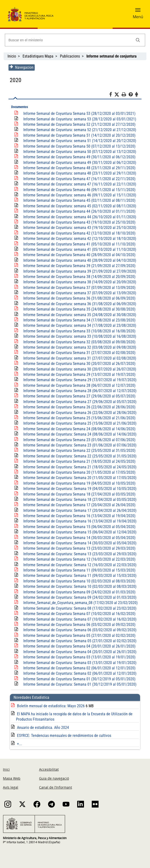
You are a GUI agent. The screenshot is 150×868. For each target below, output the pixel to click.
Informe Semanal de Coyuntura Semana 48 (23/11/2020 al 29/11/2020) (78, 168)
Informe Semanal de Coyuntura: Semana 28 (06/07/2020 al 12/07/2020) (79, 391)
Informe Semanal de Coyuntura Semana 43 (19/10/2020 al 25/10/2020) (78, 222)
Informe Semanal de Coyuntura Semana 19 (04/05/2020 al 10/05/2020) (78, 483)
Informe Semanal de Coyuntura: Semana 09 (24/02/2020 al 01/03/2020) (79, 597)
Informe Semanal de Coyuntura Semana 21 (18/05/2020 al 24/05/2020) (78, 461)
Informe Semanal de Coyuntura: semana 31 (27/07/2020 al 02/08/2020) (79, 358)
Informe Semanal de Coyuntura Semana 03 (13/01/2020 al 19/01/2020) (78, 657)
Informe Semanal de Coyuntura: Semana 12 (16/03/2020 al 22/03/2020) (79, 565)
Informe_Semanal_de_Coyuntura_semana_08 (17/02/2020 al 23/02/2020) (79, 603)
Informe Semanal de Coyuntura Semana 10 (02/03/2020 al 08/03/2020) (78, 581)
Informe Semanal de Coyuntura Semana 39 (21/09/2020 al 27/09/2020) (78, 266)
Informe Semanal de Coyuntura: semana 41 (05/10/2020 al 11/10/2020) (79, 249)
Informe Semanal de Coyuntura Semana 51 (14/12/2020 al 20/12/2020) (78, 135)
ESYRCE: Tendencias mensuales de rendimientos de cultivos (63, 736)
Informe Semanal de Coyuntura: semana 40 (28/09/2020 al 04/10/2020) (79, 260)
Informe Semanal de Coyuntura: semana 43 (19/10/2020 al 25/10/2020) (79, 228)
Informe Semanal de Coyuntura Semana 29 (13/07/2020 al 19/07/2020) (78, 375)
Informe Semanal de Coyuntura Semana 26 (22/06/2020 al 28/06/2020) (78, 407)
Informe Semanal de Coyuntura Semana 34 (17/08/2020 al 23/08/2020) (78, 320)
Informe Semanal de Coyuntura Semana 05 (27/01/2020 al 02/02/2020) (78, 636)
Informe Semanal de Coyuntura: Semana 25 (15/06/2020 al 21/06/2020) (79, 423)
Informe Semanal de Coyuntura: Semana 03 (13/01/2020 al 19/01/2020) (79, 663)
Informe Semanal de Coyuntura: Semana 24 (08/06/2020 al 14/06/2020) (79, 434)
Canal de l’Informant (56, 787)
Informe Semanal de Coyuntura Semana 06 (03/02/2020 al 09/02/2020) (78, 625)
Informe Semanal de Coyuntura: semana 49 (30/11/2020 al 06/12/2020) (79, 163)
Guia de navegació (54, 778)
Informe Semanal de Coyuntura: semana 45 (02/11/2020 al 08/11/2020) (79, 206)
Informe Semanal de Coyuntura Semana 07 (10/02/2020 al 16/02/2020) (78, 614)
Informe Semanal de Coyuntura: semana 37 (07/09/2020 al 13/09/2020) (79, 293)
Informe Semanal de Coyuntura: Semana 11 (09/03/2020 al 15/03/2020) (79, 576)
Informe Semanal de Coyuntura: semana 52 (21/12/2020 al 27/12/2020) (79, 130)
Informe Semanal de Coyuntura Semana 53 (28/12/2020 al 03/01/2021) (78, 114)
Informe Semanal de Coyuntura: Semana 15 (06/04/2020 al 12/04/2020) (79, 532)
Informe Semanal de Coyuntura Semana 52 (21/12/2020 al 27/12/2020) (78, 124)
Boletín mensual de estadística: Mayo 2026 (50, 706)
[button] (138, 11)
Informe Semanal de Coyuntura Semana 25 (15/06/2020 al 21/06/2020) (78, 418)
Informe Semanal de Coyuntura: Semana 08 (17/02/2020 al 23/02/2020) (79, 608)
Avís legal (11, 787)
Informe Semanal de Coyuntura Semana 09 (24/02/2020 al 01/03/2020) (78, 592)
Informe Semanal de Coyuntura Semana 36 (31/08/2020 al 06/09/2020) (78, 298)
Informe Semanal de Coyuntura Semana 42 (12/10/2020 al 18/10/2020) (78, 233)
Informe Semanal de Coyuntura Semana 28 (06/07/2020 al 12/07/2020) (78, 385)
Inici (6, 769)
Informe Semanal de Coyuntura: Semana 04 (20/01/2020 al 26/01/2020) (79, 652)
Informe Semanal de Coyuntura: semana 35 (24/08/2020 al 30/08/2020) (79, 315)
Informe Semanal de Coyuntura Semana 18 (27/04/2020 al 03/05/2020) (78, 494)
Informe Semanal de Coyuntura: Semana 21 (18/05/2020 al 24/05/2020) (79, 467)
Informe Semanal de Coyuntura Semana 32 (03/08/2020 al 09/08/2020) (78, 342)
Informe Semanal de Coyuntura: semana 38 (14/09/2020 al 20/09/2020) (79, 282)
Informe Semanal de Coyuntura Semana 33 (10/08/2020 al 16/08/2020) (78, 331)
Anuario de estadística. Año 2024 (42, 728)
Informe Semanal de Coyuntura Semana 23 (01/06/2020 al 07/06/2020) (78, 440)
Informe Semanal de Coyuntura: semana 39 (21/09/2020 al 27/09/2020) (79, 271)
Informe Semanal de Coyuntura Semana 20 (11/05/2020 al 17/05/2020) (78, 472)
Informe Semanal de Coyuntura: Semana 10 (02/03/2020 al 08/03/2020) (79, 586)
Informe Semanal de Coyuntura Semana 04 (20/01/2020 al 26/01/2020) (78, 646)
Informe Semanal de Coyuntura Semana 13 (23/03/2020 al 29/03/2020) (78, 548)
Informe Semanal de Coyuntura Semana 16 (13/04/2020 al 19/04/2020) (78, 516)
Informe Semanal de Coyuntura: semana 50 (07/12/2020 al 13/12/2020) (79, 152)
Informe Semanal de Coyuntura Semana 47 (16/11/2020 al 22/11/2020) (78, 179)
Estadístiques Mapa (38, 56)
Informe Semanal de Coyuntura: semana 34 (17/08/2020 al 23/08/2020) (79, 325)
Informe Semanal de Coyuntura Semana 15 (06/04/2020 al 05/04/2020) (78, 527)
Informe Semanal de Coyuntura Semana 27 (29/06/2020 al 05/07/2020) (78, 396)
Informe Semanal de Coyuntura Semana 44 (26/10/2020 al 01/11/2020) (78, 211)
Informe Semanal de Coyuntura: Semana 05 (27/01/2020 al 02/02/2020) (79, 641)
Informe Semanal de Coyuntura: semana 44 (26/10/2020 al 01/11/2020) (79, 217)
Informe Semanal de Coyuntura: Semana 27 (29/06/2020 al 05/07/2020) (79, 402)
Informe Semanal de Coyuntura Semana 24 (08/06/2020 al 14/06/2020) (78, 429)
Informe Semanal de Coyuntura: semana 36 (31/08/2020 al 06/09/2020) (79, 304)
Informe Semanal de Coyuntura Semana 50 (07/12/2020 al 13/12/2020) (78, 146)
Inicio (12, 56)
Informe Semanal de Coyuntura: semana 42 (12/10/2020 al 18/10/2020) (79, 239)
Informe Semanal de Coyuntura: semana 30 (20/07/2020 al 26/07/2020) (79, 369)
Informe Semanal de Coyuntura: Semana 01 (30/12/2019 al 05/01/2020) (79, 684)
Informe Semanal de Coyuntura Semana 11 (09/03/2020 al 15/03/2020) (78, 570)
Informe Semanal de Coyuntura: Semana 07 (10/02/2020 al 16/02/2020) (79, 619)
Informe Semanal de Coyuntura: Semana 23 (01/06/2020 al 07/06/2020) (79, 445)
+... (18, 744)
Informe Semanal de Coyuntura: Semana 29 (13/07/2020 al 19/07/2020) (79, 380)
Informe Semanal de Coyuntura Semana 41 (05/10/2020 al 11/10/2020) (78, 244)
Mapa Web (12, 778)
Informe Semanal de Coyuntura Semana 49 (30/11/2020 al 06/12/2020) (78, 157)
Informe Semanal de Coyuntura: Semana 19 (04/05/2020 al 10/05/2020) (79, 489)
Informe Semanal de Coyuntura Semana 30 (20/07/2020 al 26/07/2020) (78, 364)
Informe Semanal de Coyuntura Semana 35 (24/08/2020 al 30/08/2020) (78, 309)
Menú (138, 17)
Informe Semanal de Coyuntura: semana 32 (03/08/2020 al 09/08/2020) (79, 347)
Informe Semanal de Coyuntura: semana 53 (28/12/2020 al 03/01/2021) (79, 119)
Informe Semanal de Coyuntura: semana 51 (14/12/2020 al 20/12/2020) (79, 141)
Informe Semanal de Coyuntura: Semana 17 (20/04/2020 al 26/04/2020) (79, 510)
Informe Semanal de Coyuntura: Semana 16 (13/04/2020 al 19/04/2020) (79, 521)
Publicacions (70, 56)
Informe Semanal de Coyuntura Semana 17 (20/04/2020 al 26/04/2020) (78, 505)
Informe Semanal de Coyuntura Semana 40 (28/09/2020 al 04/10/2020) (78, 255)
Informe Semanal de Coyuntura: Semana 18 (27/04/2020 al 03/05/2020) (79, 500)
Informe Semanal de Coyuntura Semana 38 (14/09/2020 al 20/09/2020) (78, 277)
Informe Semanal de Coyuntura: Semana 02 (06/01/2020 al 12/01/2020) (79, 673)
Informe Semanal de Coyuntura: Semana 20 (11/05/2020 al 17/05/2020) (79, 478)
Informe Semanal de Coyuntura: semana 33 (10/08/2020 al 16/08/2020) (79, 336)
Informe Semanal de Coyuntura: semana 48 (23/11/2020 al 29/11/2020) (79, 173)
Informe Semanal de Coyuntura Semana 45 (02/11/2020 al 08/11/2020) (78, 200)
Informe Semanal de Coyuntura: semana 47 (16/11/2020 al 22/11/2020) (79, 184)
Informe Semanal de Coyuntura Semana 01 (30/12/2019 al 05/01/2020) (78, 679)
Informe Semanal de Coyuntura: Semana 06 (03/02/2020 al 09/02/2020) (79, 630)
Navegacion (20, 67)
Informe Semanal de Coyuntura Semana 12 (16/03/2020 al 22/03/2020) (78, 559)
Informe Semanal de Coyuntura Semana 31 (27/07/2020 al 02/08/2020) (78, 353)
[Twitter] (119, 95)
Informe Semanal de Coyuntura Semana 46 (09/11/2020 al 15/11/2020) (78, 190)
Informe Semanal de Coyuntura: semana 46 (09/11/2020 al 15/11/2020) (79, 195)
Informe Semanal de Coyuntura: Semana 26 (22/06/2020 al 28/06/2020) (79, 413)
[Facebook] (113, 95)
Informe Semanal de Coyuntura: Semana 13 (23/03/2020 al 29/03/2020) (79, 554)
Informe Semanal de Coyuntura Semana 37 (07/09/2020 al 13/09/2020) (78, 288)
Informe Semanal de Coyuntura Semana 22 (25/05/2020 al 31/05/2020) (78, 451)
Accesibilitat (49, 769)
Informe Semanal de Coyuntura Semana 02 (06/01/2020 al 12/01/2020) (78, 668)
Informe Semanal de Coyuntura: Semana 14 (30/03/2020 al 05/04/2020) (79, 543)
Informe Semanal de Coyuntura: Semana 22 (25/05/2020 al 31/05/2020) (79, 456)
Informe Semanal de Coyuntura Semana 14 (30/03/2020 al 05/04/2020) (78, 538)
